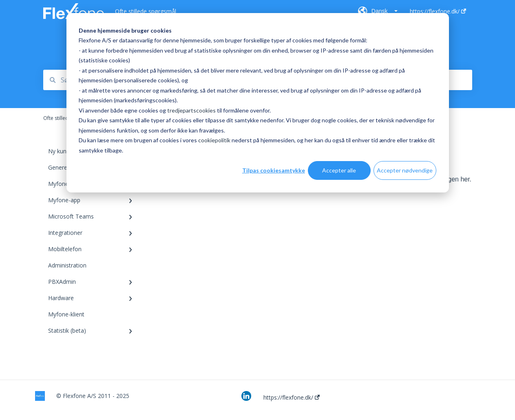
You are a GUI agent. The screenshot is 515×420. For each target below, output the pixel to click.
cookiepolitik (214, 140)
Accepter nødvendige (405, 170)
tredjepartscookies (191, 110)
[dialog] (258, 103)
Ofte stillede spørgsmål (146, 11)
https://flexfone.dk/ (292, 398)
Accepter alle (339, 170)
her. (466, 179)
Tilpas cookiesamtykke (274, 170)
